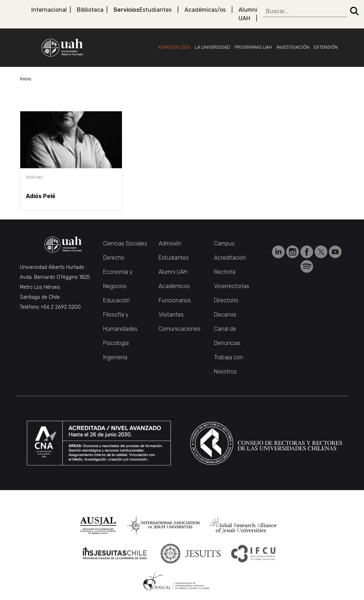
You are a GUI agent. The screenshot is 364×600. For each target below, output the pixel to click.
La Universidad (212, 47)
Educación (116, 300)
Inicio (26, 79)
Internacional (49, 10)
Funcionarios (175, 300)
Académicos (174, 286)
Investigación (293, 47)
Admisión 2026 (174, 47)
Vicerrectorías (232, 286)
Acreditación (230, 258)
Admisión (170, 243)
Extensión (326, 47)
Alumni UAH (248, 14)
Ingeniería (115, 357)
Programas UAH (253, 47)
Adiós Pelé (41, 196)
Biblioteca (90, 10)
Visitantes (171, 315)
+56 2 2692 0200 (61, 307)
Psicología (116, 343)
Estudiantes (156, 10)
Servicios (126, 10)
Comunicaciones (180, 329)
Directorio (226, 300)
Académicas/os (205, 10)
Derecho (114, 258)
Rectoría (225, 272)
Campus (224, 243)
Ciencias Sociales (125, 243)
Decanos (225, 315)
